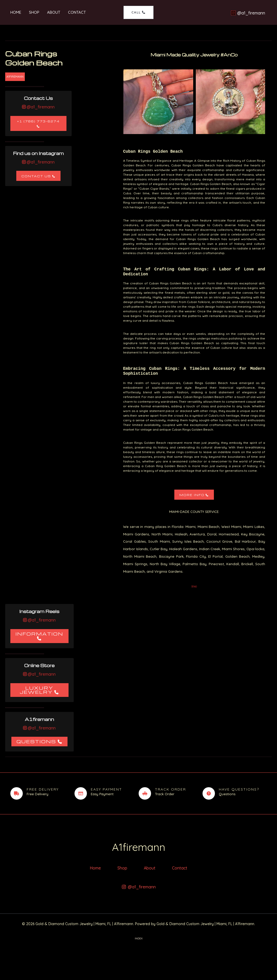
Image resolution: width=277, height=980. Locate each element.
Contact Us (36, 176)
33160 (194, 587)
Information (39, 634)
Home (16, 12)
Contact (77, 12)
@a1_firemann (40, 107)
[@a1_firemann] (249, 13)
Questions (36, 741)
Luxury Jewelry (36, 690)
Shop (34, 12)
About (54, 12)
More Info (192, 495)
